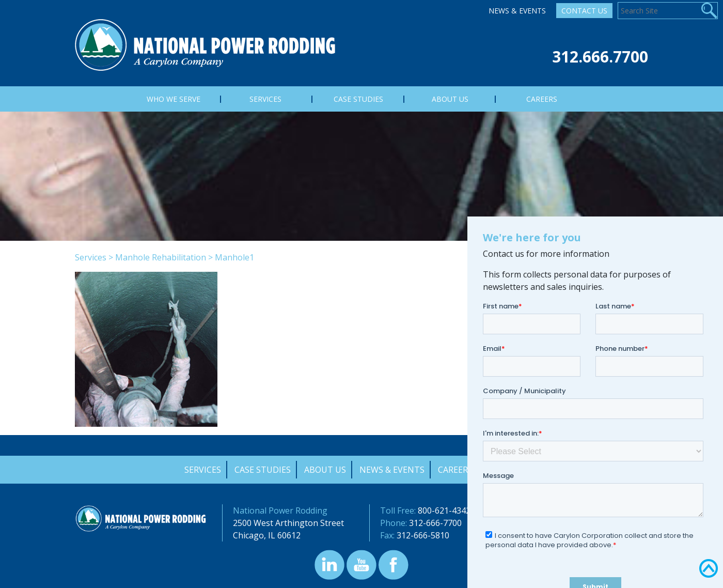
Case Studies (263, 470)
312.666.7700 (600, 57)
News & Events (517, 11)
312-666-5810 (423, 535)
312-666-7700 (435, 523)
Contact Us (584, 11)
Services (91, 257)
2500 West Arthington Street (288, 523)
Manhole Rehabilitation (161, 257)
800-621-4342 (444, 510)
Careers (455, 470)
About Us (325, 470)
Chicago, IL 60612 (267, 535)
